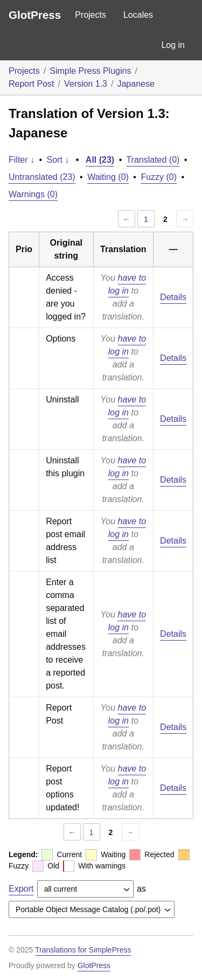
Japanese (135, 84)
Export (21, 889)
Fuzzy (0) (159, 177)
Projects (90, 15)
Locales (138, 15)
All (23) (100, 160)
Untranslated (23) (42, 177)
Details (173, 297)
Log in (173, 45)
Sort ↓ (58, 160)
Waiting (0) (108, 177)
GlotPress (35, 15)
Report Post (31, 84)
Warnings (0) (33, 194)
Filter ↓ (22, 160)
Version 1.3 (86, 84)
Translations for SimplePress (83, 950)
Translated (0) (153, 160)
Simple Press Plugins (90, 71)
